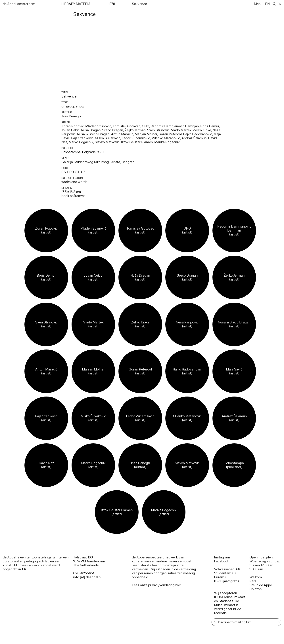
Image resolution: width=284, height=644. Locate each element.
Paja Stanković (82, 138)
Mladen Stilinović (98, 126)
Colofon (256, 589)
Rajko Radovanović (198, 134)
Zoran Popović (73, 126)
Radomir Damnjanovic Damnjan (175, 126)
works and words (74, 182)
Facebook (222, 561)
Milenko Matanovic (166, 138)
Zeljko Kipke (202, 130)
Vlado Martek (181, 130)
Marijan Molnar (146, 134)
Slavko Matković (107, 142)
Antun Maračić (122, 134)
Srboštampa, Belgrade (79, 152)
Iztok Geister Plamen (137, 142)
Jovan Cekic (70, 130)
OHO (145, 126)
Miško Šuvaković (108, 138)
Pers (253, 581)
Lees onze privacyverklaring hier (156, 585)
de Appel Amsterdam (19, 4)
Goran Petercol (170, 134)
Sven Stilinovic (158, 130)
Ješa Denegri (71, 116)
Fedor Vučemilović (136, 138)
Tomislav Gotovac (127, 126)
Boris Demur (210, 126)
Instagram (222, 557)
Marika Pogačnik (167, 142)
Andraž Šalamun (194, 138)
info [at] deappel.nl (87, 577)
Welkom (256, 577)
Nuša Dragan (91, 130)
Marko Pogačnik (81, 142)
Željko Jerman (135, 130)
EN (267, 4)
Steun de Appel (261, 585)
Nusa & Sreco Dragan (93, 134)
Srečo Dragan (113, 130)
